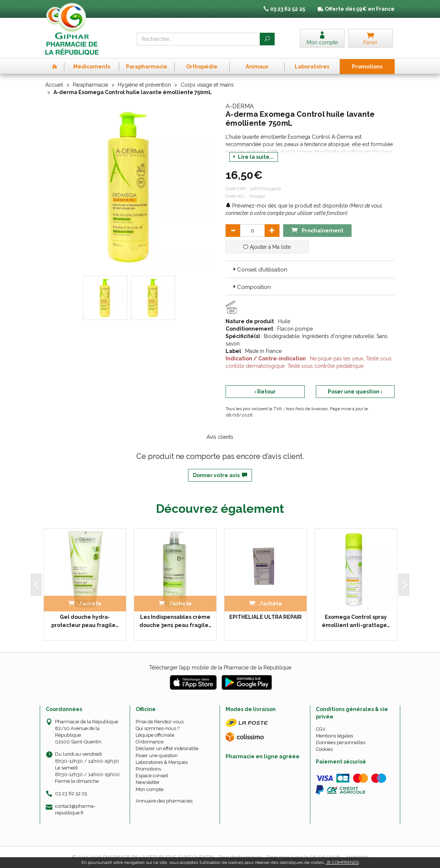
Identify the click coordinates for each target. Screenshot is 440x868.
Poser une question (157, 756)
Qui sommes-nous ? (158, 728)
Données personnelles (341, 742)
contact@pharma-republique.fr (75, 809)
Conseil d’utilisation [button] (259, 270)
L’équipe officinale (155, 735)
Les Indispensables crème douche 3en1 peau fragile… (175, 621)
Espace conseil (152, 776)
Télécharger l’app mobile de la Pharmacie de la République (220, 668)
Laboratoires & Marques (162, 762)
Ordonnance (150, 742)
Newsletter (148, 782)
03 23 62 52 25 (71, 793)
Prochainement (317, 230)
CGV (321, 729)
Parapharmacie (90, 85)
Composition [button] (251, 287)
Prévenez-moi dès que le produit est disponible (287, 206)
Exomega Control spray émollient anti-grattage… (356, 621)
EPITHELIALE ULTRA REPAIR (266, 617)
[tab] (310, 269)
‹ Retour (265, 392)
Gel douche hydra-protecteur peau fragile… (85, 621)
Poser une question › (355, 392)
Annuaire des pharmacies (164, 801)
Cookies (324, 749)
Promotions (148, 769)
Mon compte (150, 789)
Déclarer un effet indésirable (167, 748)
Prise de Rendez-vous (160, 722)
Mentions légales (334, 736)
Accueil (54, 85)
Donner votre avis (220, 475)
